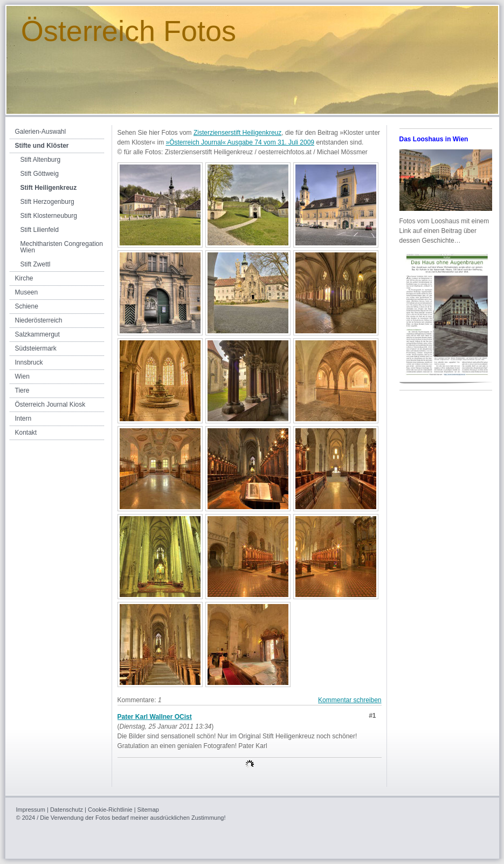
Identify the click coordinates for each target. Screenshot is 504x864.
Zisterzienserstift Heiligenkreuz (237, 133)
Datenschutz (67, 810)
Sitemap (148, 810)
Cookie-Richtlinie (110, 810)
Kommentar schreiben (350, 700)
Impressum (31, 810)
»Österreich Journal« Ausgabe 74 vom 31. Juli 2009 (240, 142)
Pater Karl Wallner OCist (155, 717)
